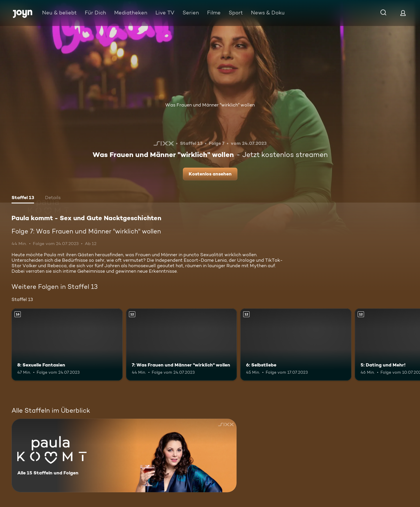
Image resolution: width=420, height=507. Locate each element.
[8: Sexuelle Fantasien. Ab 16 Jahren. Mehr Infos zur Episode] (67, 345)
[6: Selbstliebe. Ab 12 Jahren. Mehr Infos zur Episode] (296, 345)
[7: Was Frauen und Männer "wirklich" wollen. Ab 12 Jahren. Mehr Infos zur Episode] (182, 345)
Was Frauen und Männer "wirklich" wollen (210, 105)
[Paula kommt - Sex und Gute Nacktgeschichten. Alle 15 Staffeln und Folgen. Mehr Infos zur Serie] (124, 455)
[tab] (23, 198)
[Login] (403, 13)
